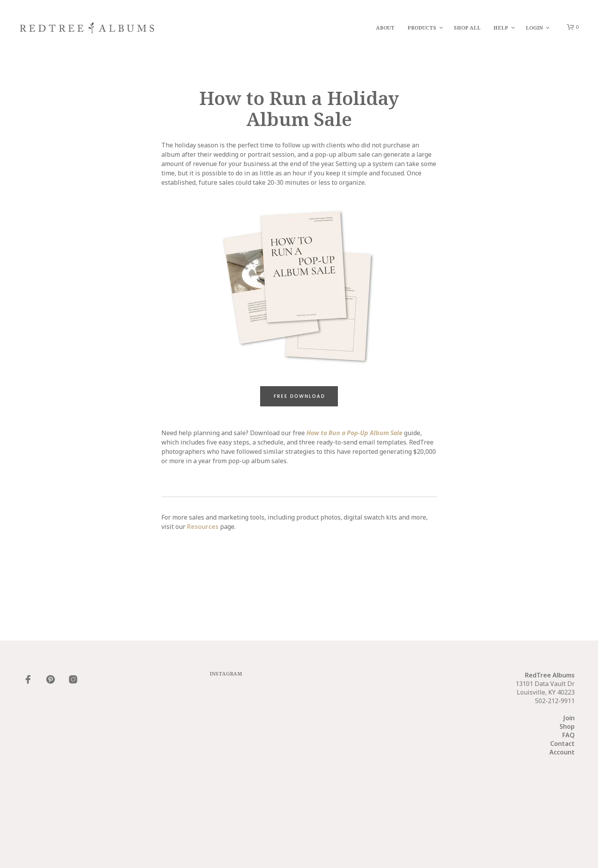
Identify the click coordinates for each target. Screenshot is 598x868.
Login (534, 28)
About (385, 28)
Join (569, 718)
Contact (562, 744)
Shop (567, 726)
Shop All (467, 28)
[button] (573, 27)
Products (422, 28)
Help (501, 28)
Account (562, 752)
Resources (203, 527)
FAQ (568, 735)
